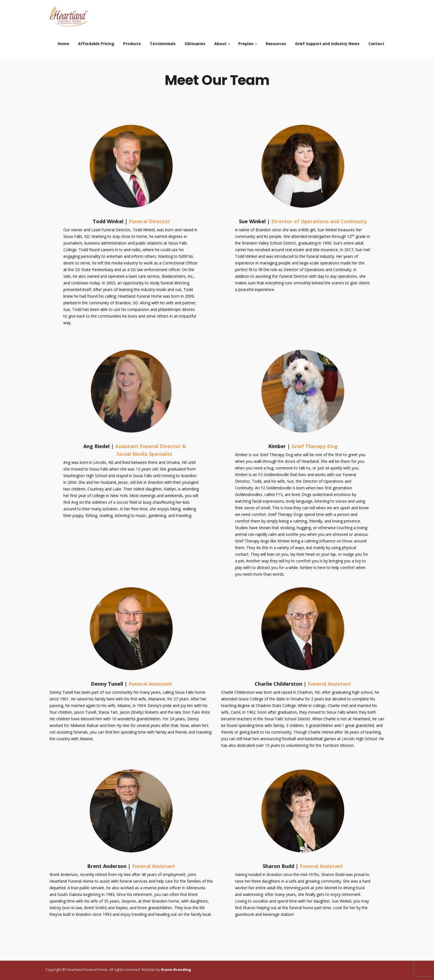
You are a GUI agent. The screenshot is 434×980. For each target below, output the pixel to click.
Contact (376, 41)
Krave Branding (176, 969)
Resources (276, 41)
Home (63, 41)
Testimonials (163, 41)
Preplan (246, 41)
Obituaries (195, 41)
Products (132, 41)
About (220, 41)
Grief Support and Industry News (327, 41)
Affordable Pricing (96, 41)
